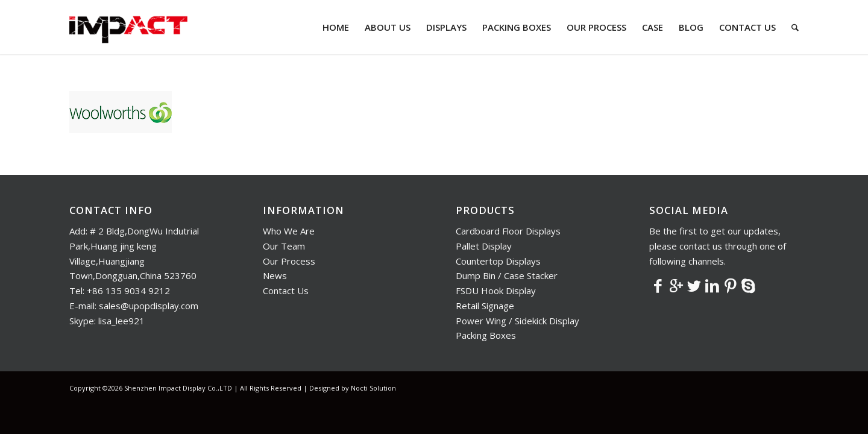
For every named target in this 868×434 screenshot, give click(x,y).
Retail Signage (485, 306)
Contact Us (286, 291)
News (275, 275)
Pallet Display (484, 246)
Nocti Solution (373, 388)
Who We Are (289, 231)
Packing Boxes (486, 335)
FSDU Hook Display (496, 291)
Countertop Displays (498, 261)
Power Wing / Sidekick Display (517, 321)
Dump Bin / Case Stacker (507, 275)
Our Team (284, 246)
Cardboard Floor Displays (508, 231)
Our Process (289, 261)
